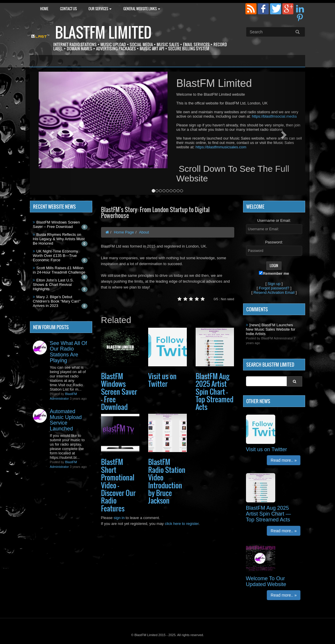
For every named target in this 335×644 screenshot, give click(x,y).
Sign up (274, 284)
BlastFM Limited (103, 32)
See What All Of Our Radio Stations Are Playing (68, 352)
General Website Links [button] (142, 9)
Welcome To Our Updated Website (266, 581)
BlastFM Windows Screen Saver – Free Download (56, 224)
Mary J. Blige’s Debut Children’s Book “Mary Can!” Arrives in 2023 (57, 301)
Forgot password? (274, 288)
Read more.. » (284, 460)
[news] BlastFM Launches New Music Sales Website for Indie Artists (271, 329)
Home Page (124, 232)
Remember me (274, 273)
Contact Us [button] (68, 9)
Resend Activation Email (274, 292)
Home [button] (44, 9)
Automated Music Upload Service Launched (66, 420)
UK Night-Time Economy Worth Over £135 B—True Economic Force (55, 256)
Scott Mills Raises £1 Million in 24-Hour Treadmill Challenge (59, 270)
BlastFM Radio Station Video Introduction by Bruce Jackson (167, 481)
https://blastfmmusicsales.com (221, 147)
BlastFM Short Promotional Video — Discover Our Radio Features (118, 485)
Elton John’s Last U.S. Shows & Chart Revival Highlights (53, 285)
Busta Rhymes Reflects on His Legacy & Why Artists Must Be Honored (59, 239)
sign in (119, 518)
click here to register (182, 524)
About (144, 232)
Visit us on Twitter (162, 380)
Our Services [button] (100, 9)
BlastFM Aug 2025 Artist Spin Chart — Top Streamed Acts (214, 391)
